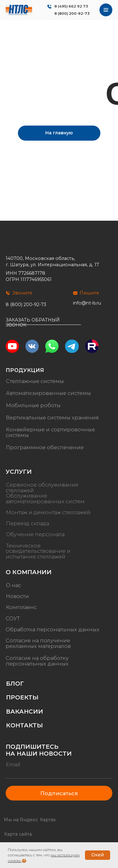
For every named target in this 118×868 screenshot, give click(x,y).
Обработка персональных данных (53, 629)
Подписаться (59, 793)
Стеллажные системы (35, 381)
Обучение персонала (35, 535)
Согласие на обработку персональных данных (37, 661)
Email (13, 764)
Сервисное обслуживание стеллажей (42, 488)
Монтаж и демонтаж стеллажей (48, 512)
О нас (14, 585)
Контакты (24, 725)
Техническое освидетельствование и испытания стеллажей (38, 551)
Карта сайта (18, 834)
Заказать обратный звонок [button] (33, 322)
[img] (19, 10)
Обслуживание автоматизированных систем (45, 499)
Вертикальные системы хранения (52, 418)
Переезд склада (28, 523)
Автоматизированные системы (48, 393)
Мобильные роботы (33, 405)
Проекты (22, 697)
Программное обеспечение (45, 447)
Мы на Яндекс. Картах (30, 820)
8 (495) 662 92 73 (71, 6)
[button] (43, 325)
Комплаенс (21, 607)
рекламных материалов (38, 646)
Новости (17, 596)
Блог (15, 684)
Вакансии (25, 712)
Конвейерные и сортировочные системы (50, 432)
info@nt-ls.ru (87, 303)
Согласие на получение (38, 640)
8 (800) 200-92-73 (72, 13)
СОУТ (13, 618)
